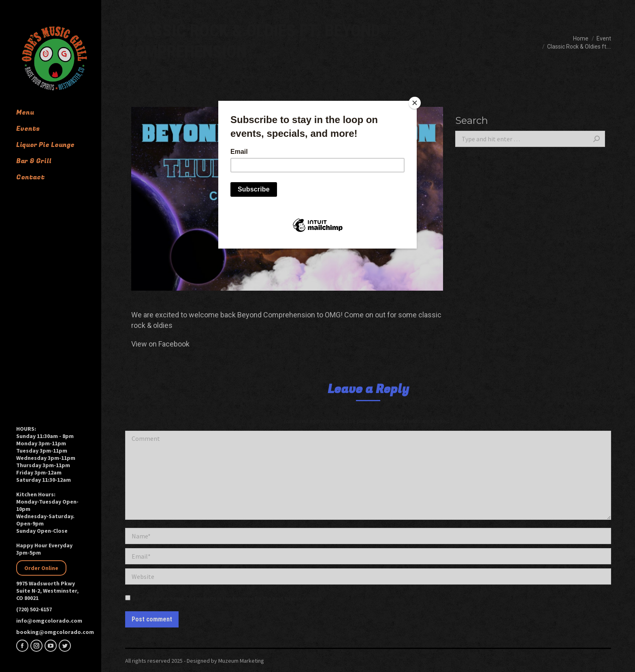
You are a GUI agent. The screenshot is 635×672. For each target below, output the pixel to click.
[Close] (415, 103)
